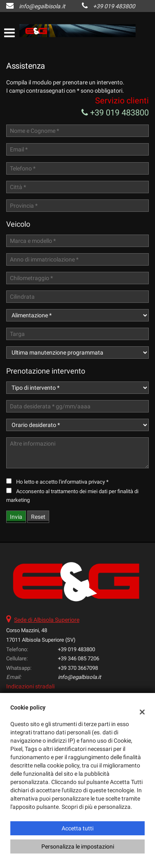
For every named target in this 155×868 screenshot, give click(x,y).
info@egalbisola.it (42, 6)
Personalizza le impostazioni (78, 846)
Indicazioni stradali (30, 686)
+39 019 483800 (114, 6)
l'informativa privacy (82, 482)
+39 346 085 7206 (79, 658)
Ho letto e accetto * (62, 482)
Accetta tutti (77, 828)
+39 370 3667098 (78, 668)
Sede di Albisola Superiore (47, 620)
